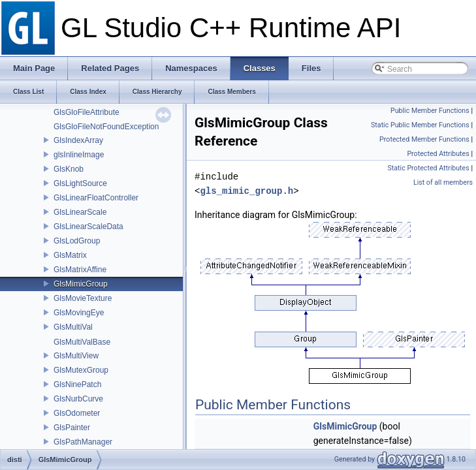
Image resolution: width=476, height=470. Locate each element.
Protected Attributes (438, 154)
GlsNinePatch (77, 384)
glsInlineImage (79, 155)
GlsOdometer (77, 413)
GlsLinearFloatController (96, 198)
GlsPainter (72, 428)
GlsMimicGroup (81, 284)
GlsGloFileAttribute (87, 112)
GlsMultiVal (73, 327)
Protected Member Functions (424, 139)
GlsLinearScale (80, 212)
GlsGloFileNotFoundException (106, 127)
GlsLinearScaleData (88, 227)
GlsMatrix (70, 255)
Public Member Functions (430, 111)
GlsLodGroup (77, 241)
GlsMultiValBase (82, 342)
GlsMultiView (76, 356)
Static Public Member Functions (420, 125)
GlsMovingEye (79, 313)
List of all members (443, 182)
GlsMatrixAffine (80, 270)
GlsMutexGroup (81, 370)
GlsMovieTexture (83, 298)
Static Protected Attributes (428, 168)
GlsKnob (69, 169)
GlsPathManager (83, 442)
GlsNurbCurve (78, 399)
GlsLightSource (80, 183)
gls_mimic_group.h (246, 191)
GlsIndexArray (78, 140)
